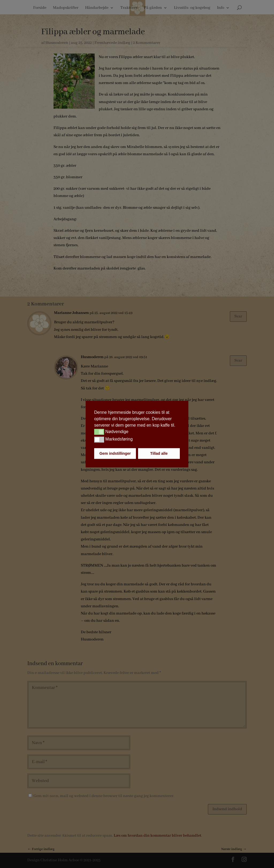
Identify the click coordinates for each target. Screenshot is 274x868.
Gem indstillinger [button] (115, 453)
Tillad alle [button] (159, 453)
